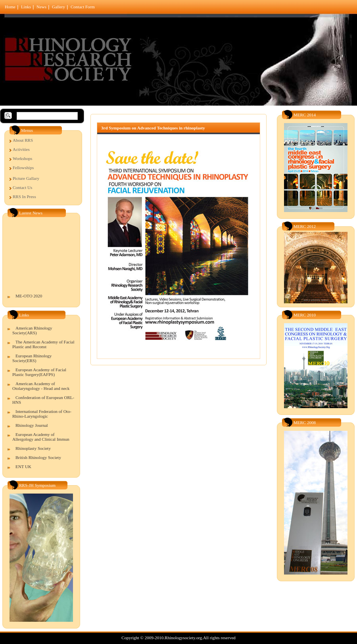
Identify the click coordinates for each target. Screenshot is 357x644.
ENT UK (23, 467)
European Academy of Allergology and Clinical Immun (41, 437)
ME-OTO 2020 (29, 297)
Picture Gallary (26, 178)
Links (26, 7)
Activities (21, 149)
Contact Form (83, 7)
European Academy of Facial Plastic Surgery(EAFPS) (39, 372)
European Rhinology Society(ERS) (32, 358)
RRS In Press (24, 197)
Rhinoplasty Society (33, 448)
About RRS (23, 140)
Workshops (22, 158)
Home (10, 7)
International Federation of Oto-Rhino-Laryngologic (42, 414)
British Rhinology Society (38, 457)
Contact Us (22, 187)
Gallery (59, 7)
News (41, 7)
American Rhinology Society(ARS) (32, 330)
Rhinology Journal (32, 425)
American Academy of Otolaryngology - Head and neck (41, 386)
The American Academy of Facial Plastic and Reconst (43, 344)
